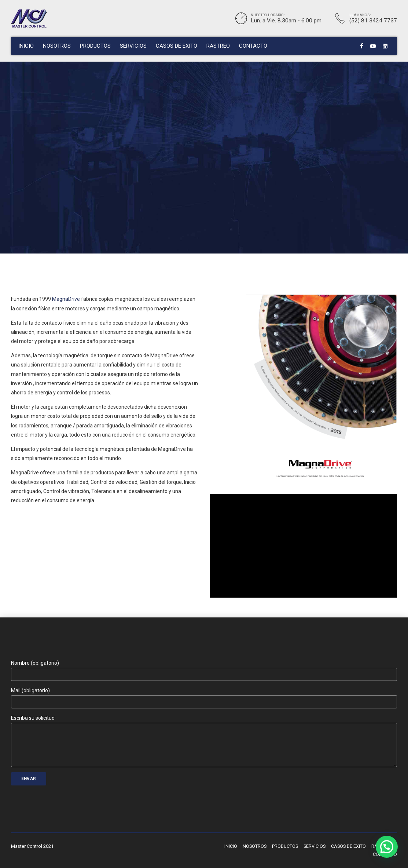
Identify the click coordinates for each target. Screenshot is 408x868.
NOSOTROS (57, 46)
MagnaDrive (66, 299)
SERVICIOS (133, 46)
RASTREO (218, 46)
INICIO (26, 46)
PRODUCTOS (95, 46)
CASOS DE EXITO (177, 46)
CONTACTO (253, 46)
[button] (387, 847)
